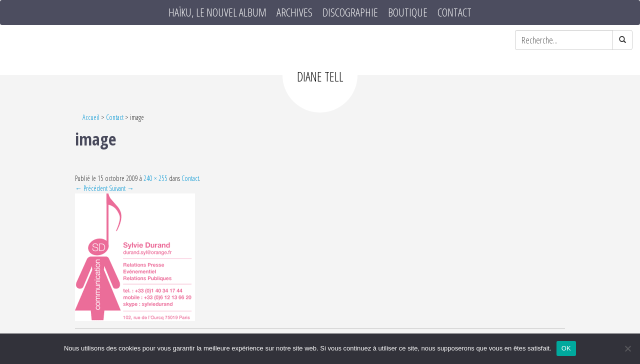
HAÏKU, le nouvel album (217, 12)
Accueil (91, 117)
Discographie (350, 12)
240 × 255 (155, 178)
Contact (454, 12)
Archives (294, 12)
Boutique (408, 12)
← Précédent (91, 188)
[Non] (627, 348)
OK (566, 348)
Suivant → (121, 188)
